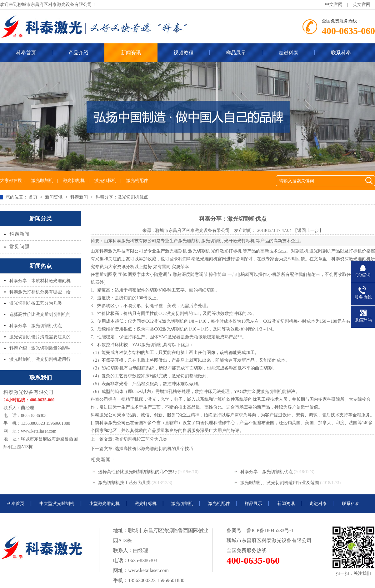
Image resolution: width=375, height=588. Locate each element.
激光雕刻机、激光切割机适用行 (40, 359)
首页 (34, 197)
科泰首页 (16, 504)
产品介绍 (78, 53)
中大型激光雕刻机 (57, 504)
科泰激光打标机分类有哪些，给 (40, 292)
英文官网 (362, 5)
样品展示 (236, 53)
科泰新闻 (80, 197)
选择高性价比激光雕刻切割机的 (40, 314)
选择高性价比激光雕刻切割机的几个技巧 (154, 449)
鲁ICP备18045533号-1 (270, 530)
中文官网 (334, 5)
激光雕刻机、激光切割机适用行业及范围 (280, 483)
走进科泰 (288, 53)
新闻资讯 (131, 53)
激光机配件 (137, 181)
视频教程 (183, 53)
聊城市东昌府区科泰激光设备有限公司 (192, 230)
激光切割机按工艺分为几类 (36, 303)
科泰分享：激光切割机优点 (36, 326)
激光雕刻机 (42, 181)
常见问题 (19, 247)
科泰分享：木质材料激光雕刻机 (40, 281)
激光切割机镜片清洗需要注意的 (40, 337)
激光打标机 (105, 181)
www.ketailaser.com (39, 431)
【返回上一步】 (308, 230)
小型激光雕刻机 (104, 504)
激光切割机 (74, 181)
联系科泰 (341, 53)
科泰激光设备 (277, 540)
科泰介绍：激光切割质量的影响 (40, 348)
